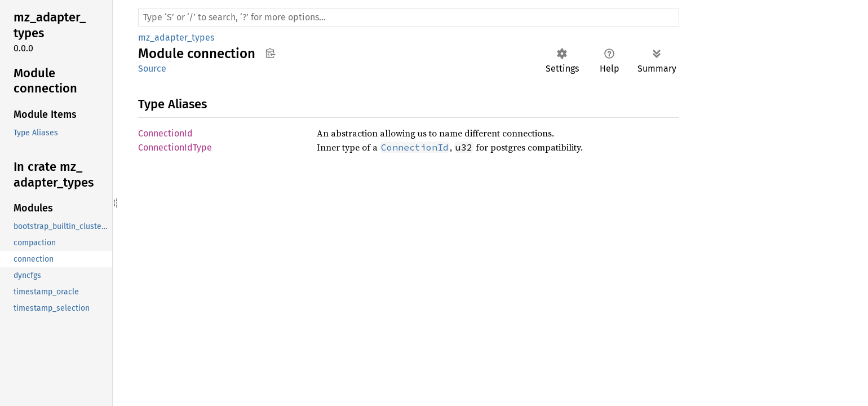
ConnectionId (165, 133)
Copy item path (270, 53)
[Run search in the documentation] (409, 17)
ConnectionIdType (175, 147)
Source (152, 69)
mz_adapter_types (176, 37)
